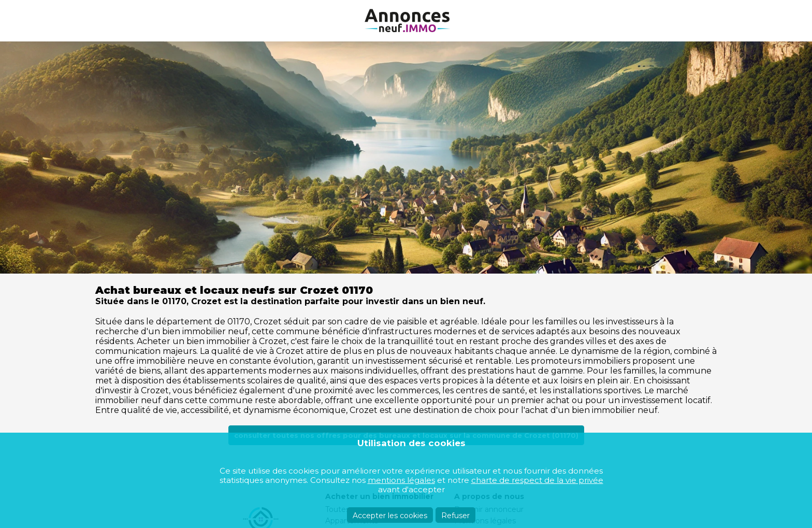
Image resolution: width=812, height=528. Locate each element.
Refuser (455, 516)
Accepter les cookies (390, 516)
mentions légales (401, 480)
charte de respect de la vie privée (537, 480)
